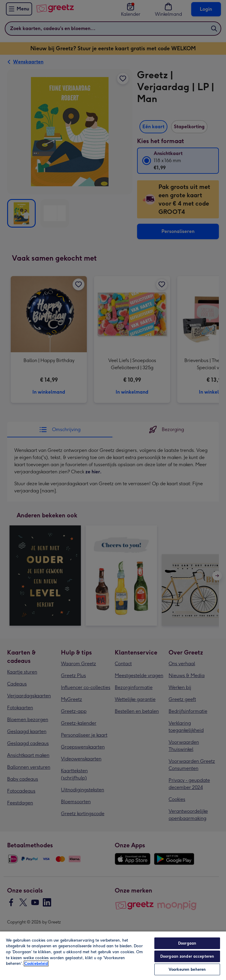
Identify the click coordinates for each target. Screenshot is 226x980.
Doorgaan (187, 943)
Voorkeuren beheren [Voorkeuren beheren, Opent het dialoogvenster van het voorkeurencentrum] (187, 969)
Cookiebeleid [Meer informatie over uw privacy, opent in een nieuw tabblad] (36, 963)
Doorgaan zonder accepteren (187, 956)
